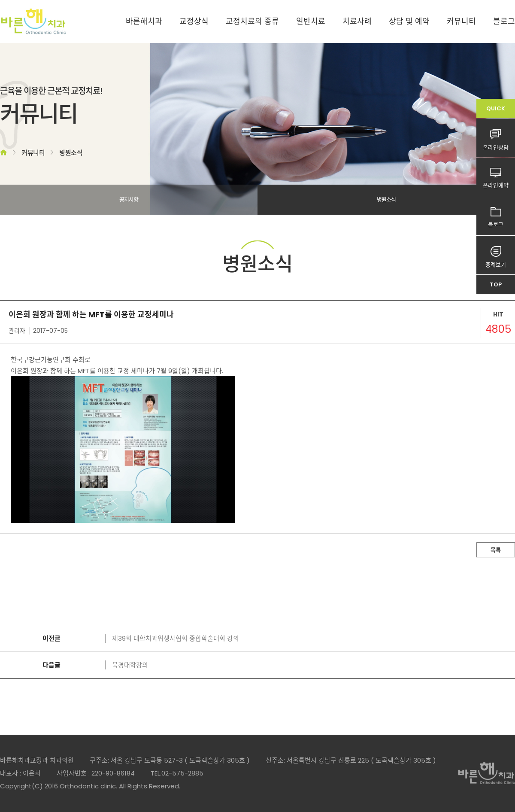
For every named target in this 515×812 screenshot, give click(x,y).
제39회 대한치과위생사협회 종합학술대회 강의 (176, 638)
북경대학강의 (130, 665)
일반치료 (311, 21)
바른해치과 (144, 21)
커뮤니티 (461, 21)
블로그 (504, 21)
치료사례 (357, 21)
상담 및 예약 (409, 21)
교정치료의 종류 (252, 21)
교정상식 (194, 21)
